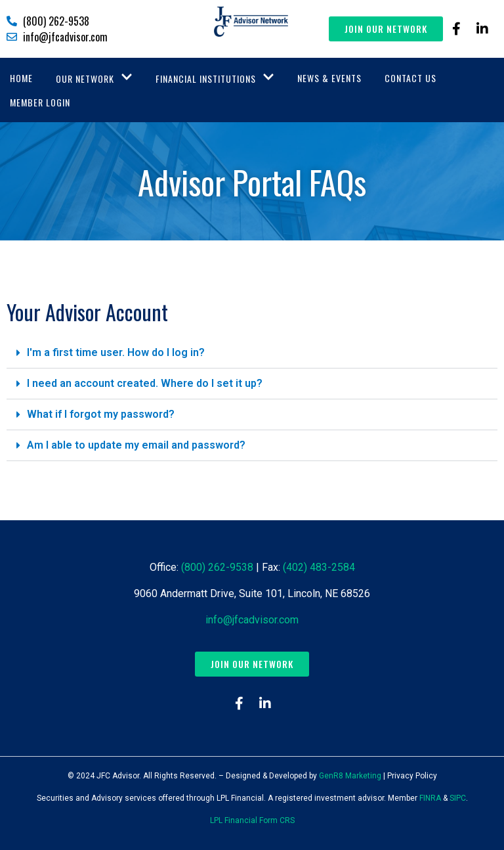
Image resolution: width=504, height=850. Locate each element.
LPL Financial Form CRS (252, 820)
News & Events (329, 78)
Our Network (94, 78)
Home (21, 78)
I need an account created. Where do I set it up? (145, 383)
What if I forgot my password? (101, 414)
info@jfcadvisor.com (252, 620)
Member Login (40, 102)
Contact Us (410, 78)
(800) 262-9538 (217, 567)
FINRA (430, 798)
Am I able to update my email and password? (136, 445)
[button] (252, 353)
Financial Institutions (215, 78)
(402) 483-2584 (319, 567)
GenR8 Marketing (350, 776)
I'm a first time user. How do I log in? (116, 352)
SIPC (458, 798)
